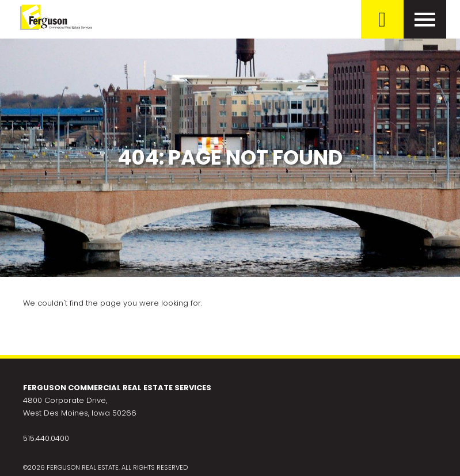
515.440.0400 (46, 438)
